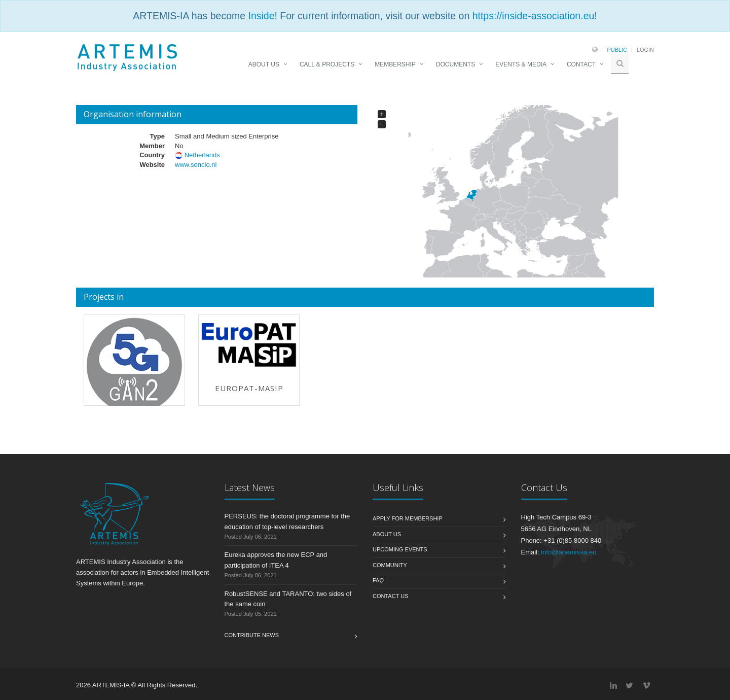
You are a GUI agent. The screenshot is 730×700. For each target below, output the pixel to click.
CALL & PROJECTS (327, 64)
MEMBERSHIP (395, 64)
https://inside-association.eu (534, 16)
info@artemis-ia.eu (569, 552)
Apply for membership (408, 518)
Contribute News (252, 635)
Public (617, 50)
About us (387, 534)
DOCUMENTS (455, 64)
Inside (261, 16)
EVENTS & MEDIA (521, 64)
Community (390, 565)
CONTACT (581, 64)
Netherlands (202, 155)
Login (645, 50)
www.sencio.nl (196, 165)
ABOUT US (264, 64)
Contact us (391, 596)
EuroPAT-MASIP (249, 388)
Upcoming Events (400, 549)
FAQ (378, 580)
